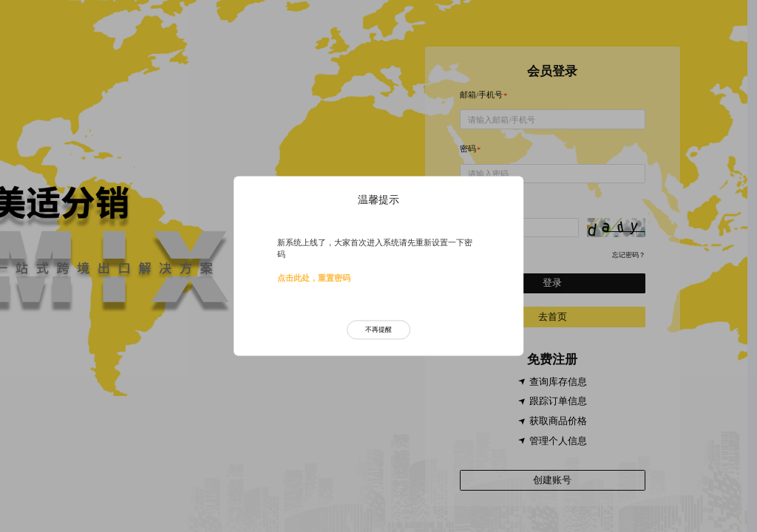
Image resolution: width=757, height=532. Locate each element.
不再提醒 (378, 330)
